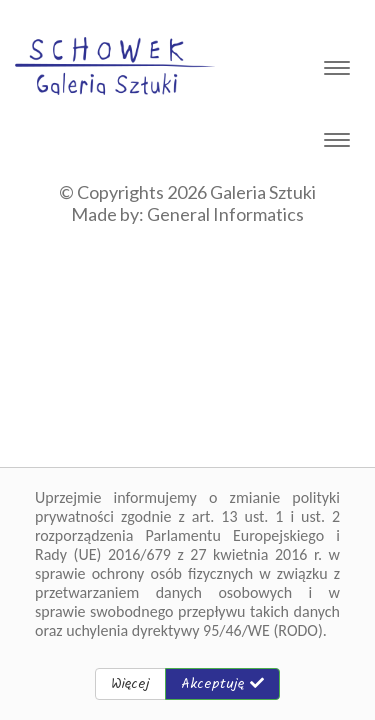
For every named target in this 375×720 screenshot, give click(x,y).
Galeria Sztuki (263, 192)
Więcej (130, 684)
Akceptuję (222, 684)
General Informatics (225, 214)
